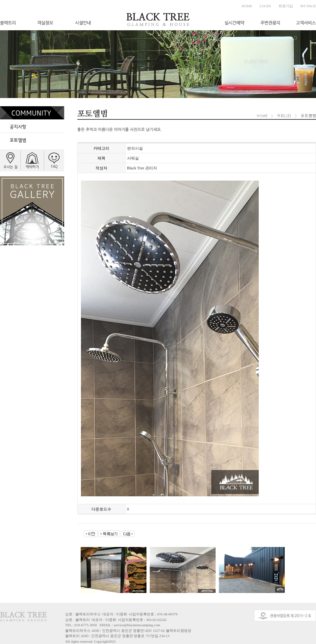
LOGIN (265, 6)
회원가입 (286, 6)
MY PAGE (308, 6)
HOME (247, 6)
